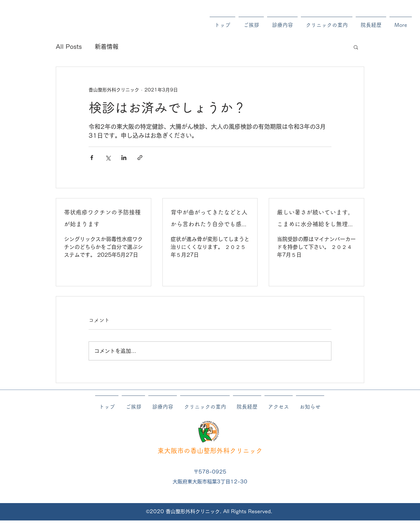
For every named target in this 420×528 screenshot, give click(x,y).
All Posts (69, 47)
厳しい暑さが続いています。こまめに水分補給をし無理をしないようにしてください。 (315, 220)
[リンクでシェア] (140, 158)
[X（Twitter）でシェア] (108, 158)
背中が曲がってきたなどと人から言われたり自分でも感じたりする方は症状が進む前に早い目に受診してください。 (209, 220)
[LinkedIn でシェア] (124, 158)
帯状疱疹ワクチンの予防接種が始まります (102, 218)
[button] (356, 47)
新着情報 (107, 47)
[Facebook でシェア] (92, 158)
